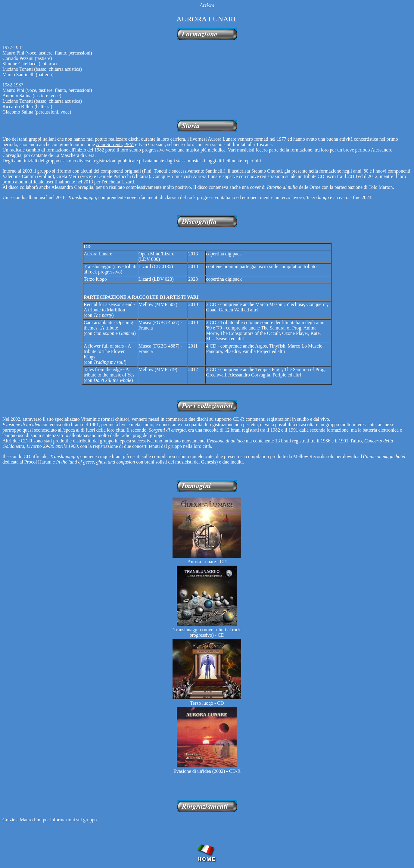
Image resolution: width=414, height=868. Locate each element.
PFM (129, 144)
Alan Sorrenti (109, 144)
